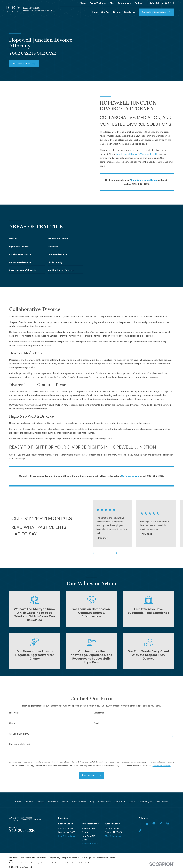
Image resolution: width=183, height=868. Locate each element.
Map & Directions (66, 836)
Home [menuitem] (95, 12)
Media (83, 3)
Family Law (53, 802)
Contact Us (120, 802)
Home (18, 802)
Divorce (40, 802)
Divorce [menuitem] (117, 12)
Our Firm (29, 802)
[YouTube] (154, 823)
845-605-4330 (161, 3)
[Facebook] (140, 823)
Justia (132, 802)
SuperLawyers (145, 802)
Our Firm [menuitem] (106, 12)
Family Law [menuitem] (130, 12)
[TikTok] (140, 830)
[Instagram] (168, 823)
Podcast (139, 3)
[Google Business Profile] (147, 823)
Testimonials (125, 3)
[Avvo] (161, 823)
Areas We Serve (98, 3)
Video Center (104, 802)
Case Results (162, 802)
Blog (112, 3)
